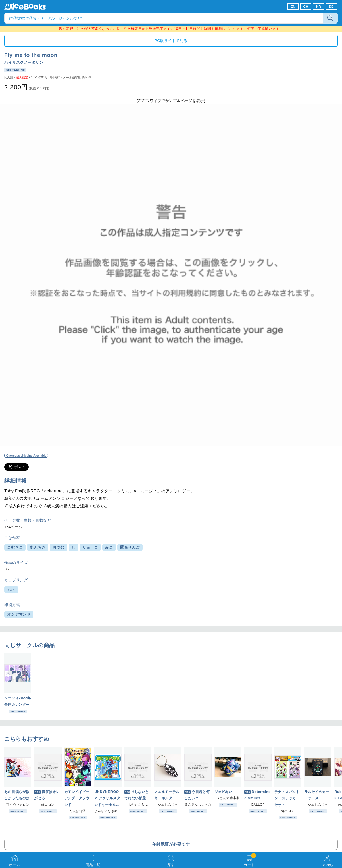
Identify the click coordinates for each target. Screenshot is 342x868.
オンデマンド (19, 614)
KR (319, 7)
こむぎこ (15, 547)
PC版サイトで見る (171, 41)
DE (332, 7)
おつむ (58, 547)
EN (293, 7)
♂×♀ (11, 590)
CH (306, 7)
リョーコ (90, 547)
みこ (109, 547)
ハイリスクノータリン (24, 62)
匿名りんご (130, 547)
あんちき (38, 547)
